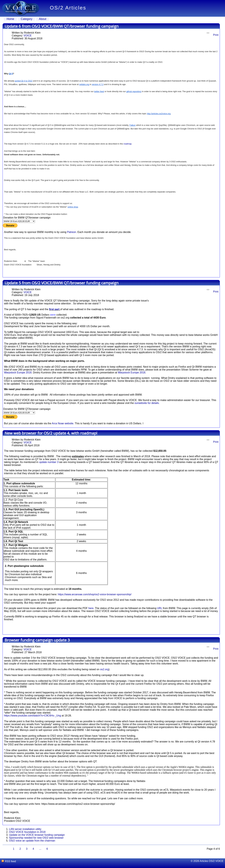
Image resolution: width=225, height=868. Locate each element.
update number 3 (49, 462)
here (91, 608)
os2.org (104, 669)
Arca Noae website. (63, 423)
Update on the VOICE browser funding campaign (37, 835)
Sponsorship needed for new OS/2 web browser (36, 838)
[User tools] (208, 33)
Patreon (72, 232)
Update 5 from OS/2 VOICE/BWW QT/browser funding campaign (62, 283)
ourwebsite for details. (147, 403)
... (40, 849)
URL (160, 608)
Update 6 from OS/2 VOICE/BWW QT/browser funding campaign (62, 26)
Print (216, 35)
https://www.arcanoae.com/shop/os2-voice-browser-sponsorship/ (95, 594)
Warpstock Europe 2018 (18, 373)
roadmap (128, 144)
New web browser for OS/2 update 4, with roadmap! (51, 433)
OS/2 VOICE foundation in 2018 (27, 832)
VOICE (28, 36)
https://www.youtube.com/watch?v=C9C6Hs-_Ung (32, 716)
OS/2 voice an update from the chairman (32, 841)
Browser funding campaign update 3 (37, 640)
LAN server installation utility (25, 829)
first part (55, 309)
